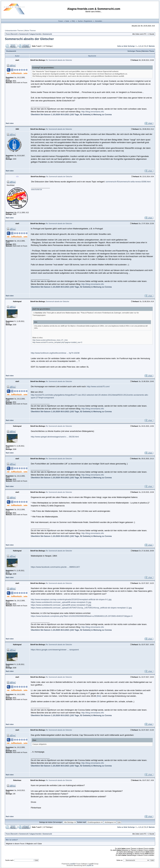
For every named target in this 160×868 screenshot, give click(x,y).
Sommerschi (47, 34)
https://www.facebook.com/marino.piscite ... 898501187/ (55, 567)
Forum (61, 21)
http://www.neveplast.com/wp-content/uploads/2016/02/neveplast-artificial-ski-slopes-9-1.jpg (71, 599)
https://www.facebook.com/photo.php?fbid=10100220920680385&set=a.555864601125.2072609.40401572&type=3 (82, 616)
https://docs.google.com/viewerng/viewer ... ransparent (55, 650)
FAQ (73, 21)
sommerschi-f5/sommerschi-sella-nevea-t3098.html (128, 182)
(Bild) (99, 696)
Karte (67, 21)
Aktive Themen (30, 31)
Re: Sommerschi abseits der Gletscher (59, 60)
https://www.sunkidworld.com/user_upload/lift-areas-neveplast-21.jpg (61, 602)
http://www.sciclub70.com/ (98, 386)
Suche (80, 21)
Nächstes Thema (148, 51)
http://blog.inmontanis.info (93, 112)
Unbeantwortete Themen (14, 31)
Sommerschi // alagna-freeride (30, 34)
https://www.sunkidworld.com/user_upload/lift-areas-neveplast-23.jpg (61, 605)
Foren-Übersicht (12, 34)
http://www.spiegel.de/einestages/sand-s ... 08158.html (55, 437)
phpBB (72, 864)
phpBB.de (90, 865)
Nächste (152, 46)
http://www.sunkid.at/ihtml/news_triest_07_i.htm (50, 340)
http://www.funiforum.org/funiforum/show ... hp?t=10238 (55, 353)
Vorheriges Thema (134, 51)
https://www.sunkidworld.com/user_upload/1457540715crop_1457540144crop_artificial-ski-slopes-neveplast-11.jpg (81, 608)
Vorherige (131, 46)
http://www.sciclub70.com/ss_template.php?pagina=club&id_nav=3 (57, 342)
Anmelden (99, 21)
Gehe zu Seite (122, 46)
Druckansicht (11, 51)
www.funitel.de (37, 189)
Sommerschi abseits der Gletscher (29, 39)
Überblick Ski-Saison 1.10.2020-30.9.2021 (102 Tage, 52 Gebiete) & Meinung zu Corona (71, 114)
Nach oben (10, 123)
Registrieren (88, 21)
